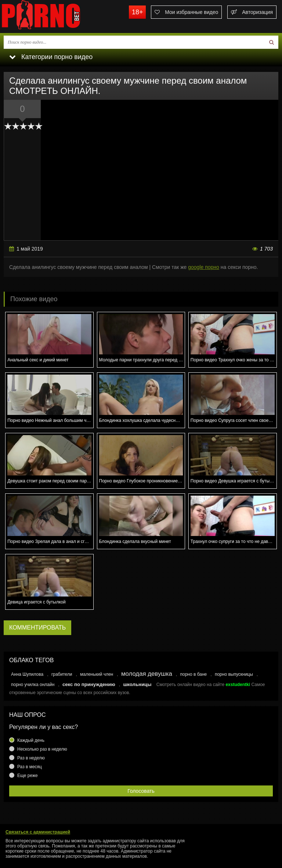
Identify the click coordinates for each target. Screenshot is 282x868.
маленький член (97, 674)
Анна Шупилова (27, 674)
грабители (62, 674)
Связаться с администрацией (38, 832)
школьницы (137, 684)
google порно (204, 267)
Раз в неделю (31, 758)
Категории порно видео (51, 57)
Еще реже (28, 776)
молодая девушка (147, 674)
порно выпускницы (234, 674)
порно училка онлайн (33, 685)
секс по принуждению (89, 684)
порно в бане (193, 674)
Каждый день (31, 740)
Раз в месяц (30, 767)
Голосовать (141, 791)
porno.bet (55, 17)
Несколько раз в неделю (42, 749)
